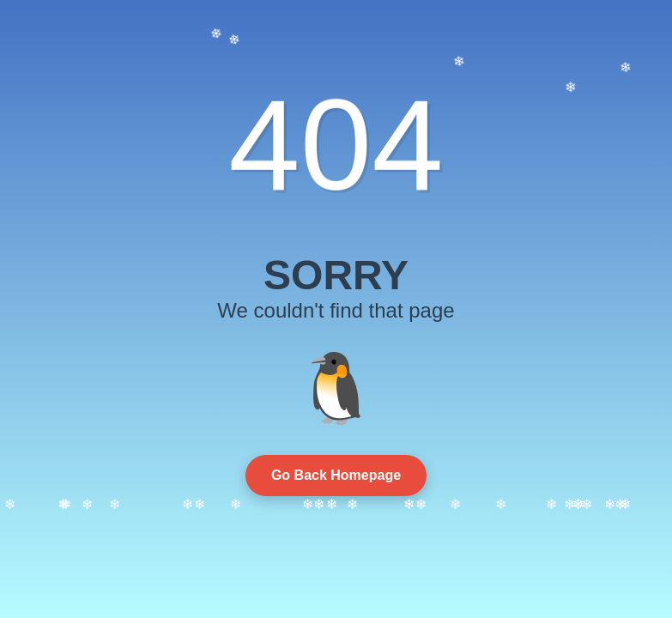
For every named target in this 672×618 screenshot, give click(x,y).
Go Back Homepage (336, 475)
